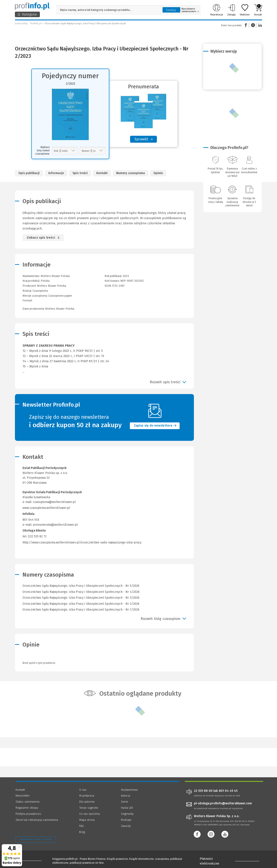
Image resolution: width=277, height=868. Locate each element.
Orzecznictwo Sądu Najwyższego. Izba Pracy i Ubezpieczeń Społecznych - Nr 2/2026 (81, 604)
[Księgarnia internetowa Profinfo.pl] (32, 6)
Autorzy (126, 796)
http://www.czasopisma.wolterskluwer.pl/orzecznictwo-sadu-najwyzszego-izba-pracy (82, 542)
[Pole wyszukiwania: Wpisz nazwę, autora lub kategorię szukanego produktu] (108, 10)
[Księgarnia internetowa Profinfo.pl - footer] (28, 860)
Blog (82, 832)
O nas (83, 790)
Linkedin (259, 25)
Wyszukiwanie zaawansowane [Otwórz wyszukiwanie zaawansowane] (190, 10)
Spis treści (80, 173)
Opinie (158, 173)
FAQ (81, 826)
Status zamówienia (27, 802)
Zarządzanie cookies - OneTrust (36, 839)
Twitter (253, 25)
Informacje (56, 173)
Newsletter (23, 796)
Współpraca (87, 796)
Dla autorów (87, 802)
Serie (124, 802)
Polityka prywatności (28, 814)
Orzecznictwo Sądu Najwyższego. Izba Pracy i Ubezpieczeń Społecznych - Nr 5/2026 (81, 586)
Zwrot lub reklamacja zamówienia (37, 820)
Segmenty (127, 814)
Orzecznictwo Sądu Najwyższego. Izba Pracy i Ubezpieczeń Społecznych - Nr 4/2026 (81, 592)
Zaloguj (231, 10)
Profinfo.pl (36, 23)
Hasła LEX (127, 808)
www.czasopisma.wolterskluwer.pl (46, 508)
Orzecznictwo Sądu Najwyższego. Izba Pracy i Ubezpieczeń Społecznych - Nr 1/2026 (81, 610)
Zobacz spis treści (41, 238)
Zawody (126, 826)
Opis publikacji (29, 173)
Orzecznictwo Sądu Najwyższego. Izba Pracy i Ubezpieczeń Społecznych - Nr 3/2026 (81, 598)
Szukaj (171, 10)
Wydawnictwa (129, 790)
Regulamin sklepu (27, 808)
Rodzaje (126, 820)
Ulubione (245, 10)
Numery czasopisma (130, 173)
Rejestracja (217, 10)
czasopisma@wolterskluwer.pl (54, 502)
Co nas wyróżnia (89, 814)
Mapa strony (87, 820)
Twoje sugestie (89, 808)
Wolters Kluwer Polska (52, 286)
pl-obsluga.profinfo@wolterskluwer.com (223, 803)
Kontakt (102, 173)
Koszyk (258, 10)
